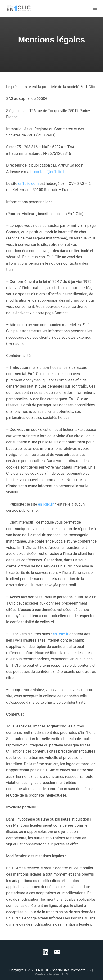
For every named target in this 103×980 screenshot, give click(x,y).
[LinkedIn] (45, 952)
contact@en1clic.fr (50, 172)
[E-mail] (57, 952)
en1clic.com (29, 184)
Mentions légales (48, 974)
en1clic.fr (46, 504)
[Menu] (95, 8)
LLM (65, 974)
